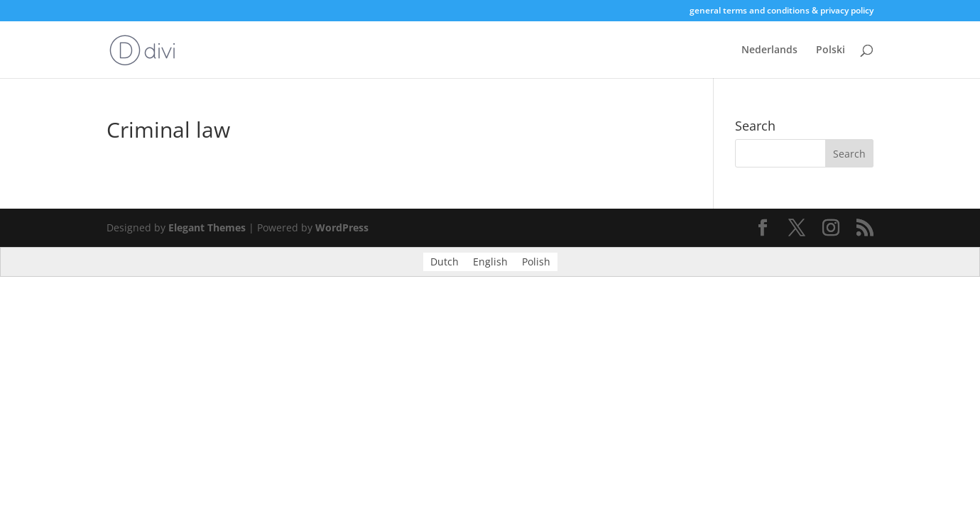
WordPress (342, 227)
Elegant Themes (207, 227)
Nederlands (769, 50)
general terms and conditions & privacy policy (782, 11)
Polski (831, 50)
